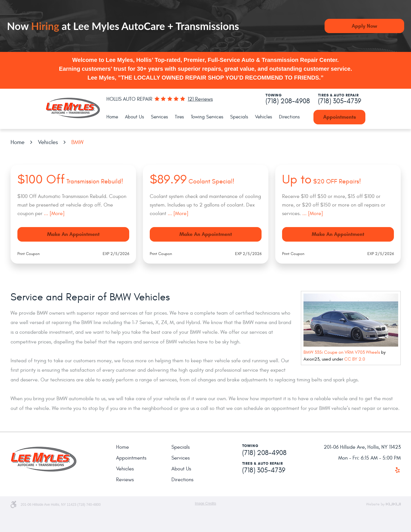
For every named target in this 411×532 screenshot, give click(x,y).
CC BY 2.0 (355, 359)
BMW (77, 142)
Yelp (398, 470)
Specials (239, 117)
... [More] (53, 214)
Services (159, 117)
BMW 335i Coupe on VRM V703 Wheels (342, 352)
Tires (179, 117)
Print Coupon (29, 254)
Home (112, 117)
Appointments (340, 117)
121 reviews (200, 99)
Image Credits (205, 503)
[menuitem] (112, 117)
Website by (383, 504)
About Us (134, 117)
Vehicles (264, 117)
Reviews (125, 480)
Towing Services (207, 117)
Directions (289, 117)
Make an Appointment (73, 234)
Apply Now (364, 26)
